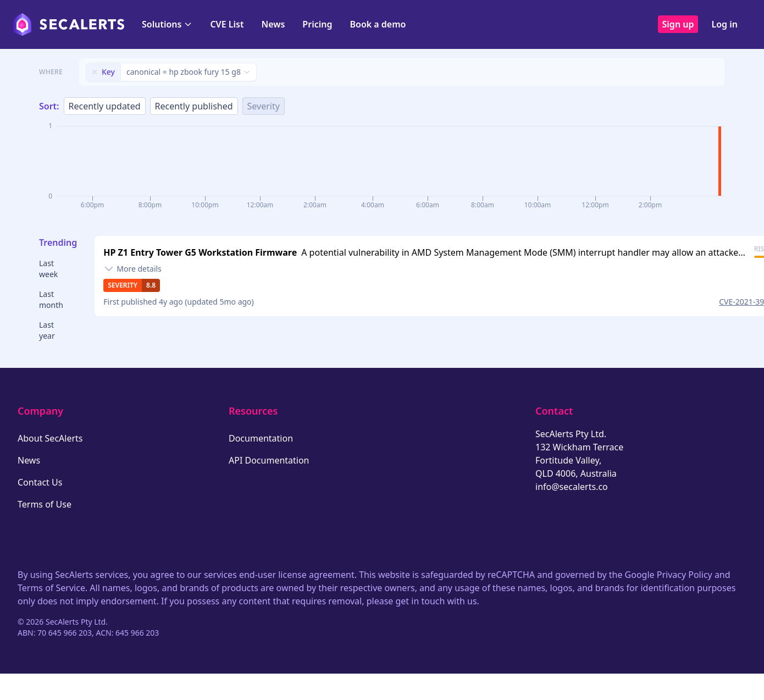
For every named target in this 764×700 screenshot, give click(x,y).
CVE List (227, 24)
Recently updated (105, 106)
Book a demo (378, 24)
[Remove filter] (95, 72)
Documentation (261, 438)
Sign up (678, 24)
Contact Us (40, 482)
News (273, 24)
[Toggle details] (132, 269)
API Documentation (269, 460)
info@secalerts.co (572, 487)
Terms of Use (45, 504)
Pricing (317, 24)
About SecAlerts (50, 438)
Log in (724, 24)
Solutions (167, 24)
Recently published (194, 106)
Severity (264, 106)
